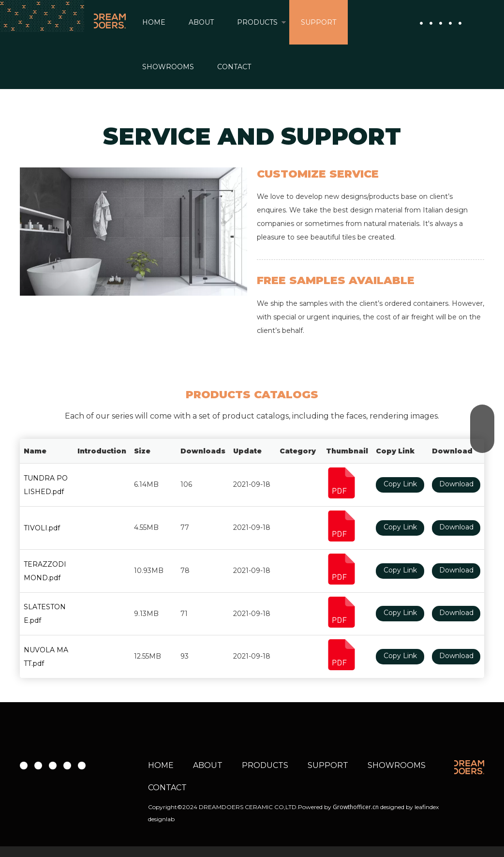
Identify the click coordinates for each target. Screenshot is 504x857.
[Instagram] (441, 23)
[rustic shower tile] (133, 231)
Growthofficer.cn (356, 807)
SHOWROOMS (168, 67)
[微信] (450, 23)
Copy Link (400, 484)
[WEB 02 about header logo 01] (469, 767)
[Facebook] (421, 23)
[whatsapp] (460, 23)
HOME (154, 22)
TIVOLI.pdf (42, 528)
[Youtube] (431, 23)
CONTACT (234, 67)
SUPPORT (319, 22)
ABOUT (201, 22)
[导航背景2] (42, 16)
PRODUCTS (257, 22)
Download (456, 484)
